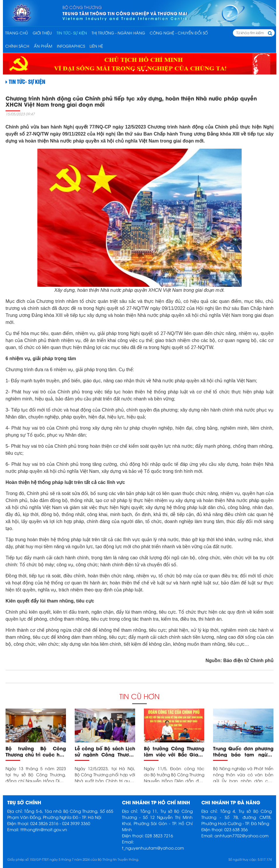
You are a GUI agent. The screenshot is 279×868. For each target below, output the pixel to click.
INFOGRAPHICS (71, 46)
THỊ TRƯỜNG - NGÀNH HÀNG (118, 33)
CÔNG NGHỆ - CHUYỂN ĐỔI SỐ (179, 33)
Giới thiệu (42, 33)
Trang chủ (17, 33)
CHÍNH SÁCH (17, 46)
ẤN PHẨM (43, 46)
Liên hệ (96, 46)
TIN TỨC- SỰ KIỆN (72, 33)
